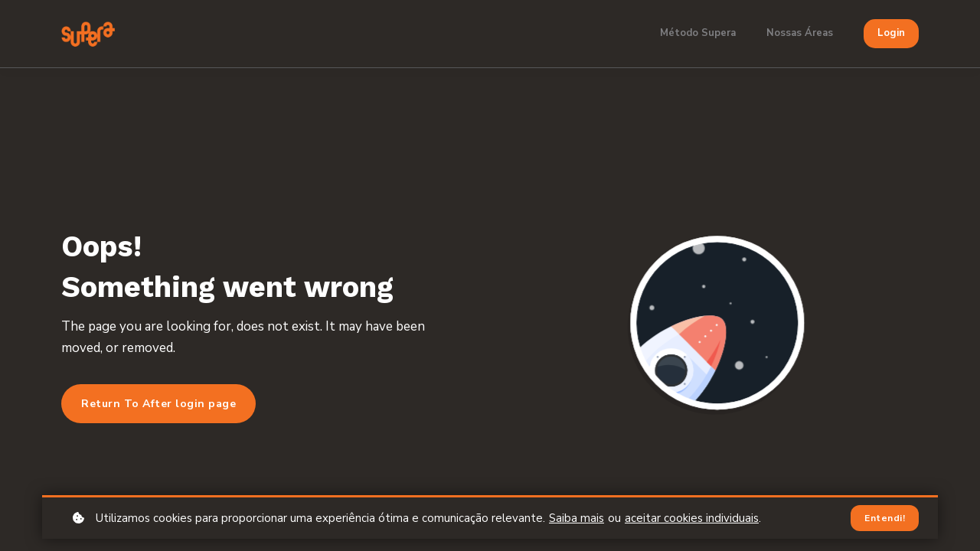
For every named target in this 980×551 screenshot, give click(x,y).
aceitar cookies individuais (692, 518)
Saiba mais (577, 518)
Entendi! (885, 518)
